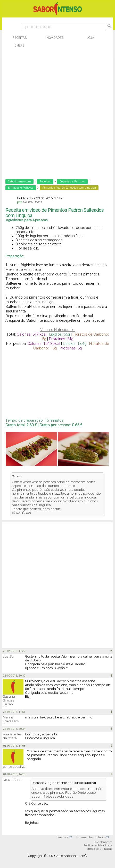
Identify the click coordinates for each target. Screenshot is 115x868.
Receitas (19, 38)
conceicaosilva (14, 767)
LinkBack (63, 837)
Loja (90, 38)
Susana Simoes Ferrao (9, 700)
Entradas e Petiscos (72, 182)
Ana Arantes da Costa (12, 736)
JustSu (8, 656)
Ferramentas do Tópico (91, 837)
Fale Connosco (103, 842)
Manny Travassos (11, 719)
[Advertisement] (56, 112)
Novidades (55, 38)
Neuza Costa (33, 202)
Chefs (19, 45)
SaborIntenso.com (19, 182)
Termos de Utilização (99, 849)
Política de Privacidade (98, 846)
